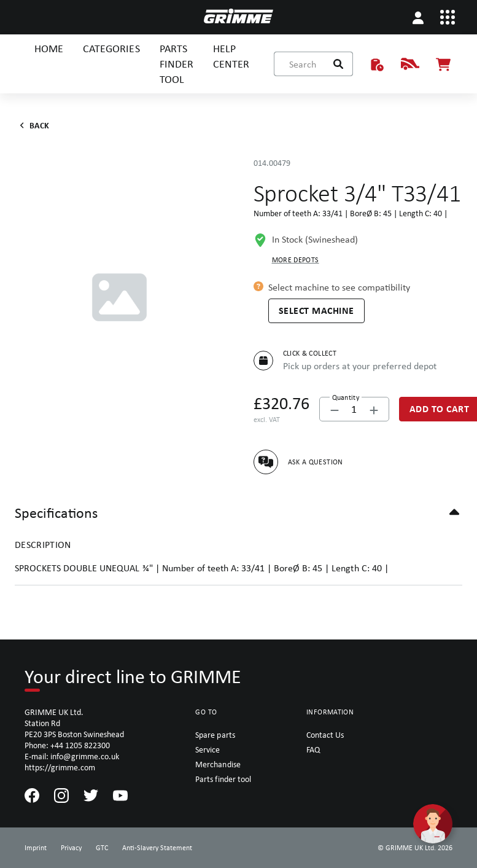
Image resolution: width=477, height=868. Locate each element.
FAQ (313, 749)
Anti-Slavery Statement (157, 848)
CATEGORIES (111, 48)
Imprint (36, 848)
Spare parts (215, 735)
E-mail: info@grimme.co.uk (72, 756)
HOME (49, 48)
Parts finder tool (223, 779)
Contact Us (325, 735)
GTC (102, 848)
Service (207, 749)
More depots (296, 260)
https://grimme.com (60, 767)
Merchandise (218, 764)
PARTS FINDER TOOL (176, 64)
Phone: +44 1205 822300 (67, 745)
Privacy (71, 848)
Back (32, 125)
